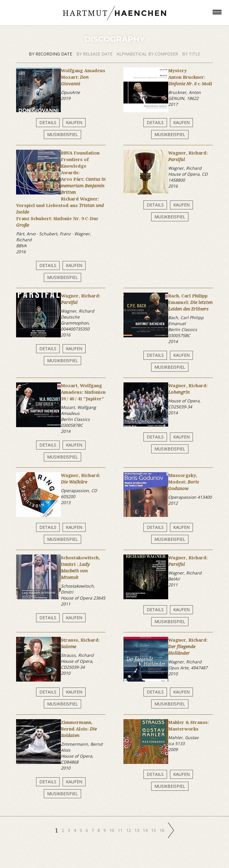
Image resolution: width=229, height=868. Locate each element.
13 (137, 830)
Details (48, 122)
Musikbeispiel (62, 134)
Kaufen (74, 122)
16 (163, 830)
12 (129, 830)
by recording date (51, 54)
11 (121, 830)
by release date (95, 54)
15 (154, 830)
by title (191, 54)
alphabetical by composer (148, 54)
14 (146, 830)
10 (112, 830)
